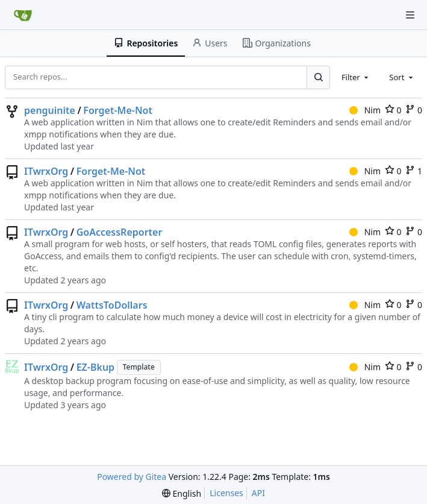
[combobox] (356, 77)
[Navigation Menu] (410, 15)
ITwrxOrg (46, 171)
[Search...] (318, 77)
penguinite (50, 110)
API (258, 493)
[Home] (23, 15)
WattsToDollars (112, 305)
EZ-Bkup (95, 367)
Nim (365, 110)
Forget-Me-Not (118, 110)
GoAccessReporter (120, 232)
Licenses (226, 493)
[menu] (182, 493)
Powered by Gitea (132, 477)
